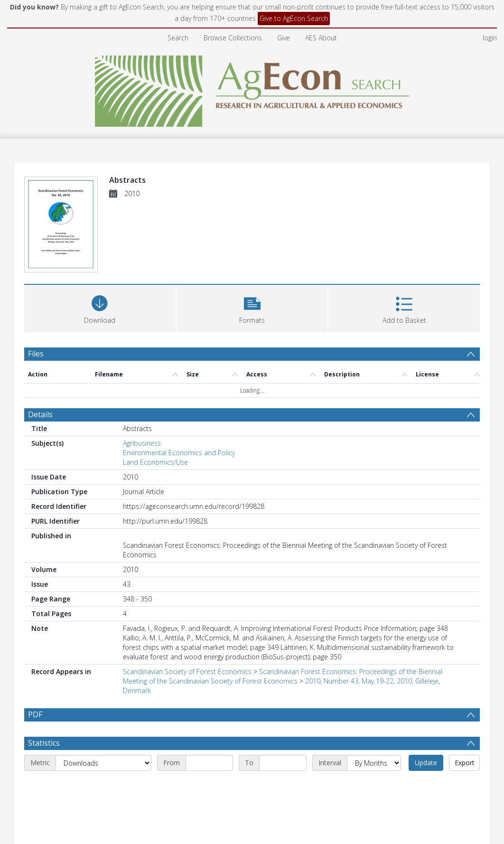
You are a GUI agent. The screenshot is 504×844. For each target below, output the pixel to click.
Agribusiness (142, 443)
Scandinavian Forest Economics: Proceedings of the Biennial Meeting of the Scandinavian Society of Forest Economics (283, 676)
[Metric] (103, 763)
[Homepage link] (252, 89)
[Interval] (374, 763)
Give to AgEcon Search (294, 18)
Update (426, 763)
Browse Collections (233, 38)
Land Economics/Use (155, 462)
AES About (321, 38)
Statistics (44, 743)
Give (284, 38)
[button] (252, 307)
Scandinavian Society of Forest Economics (187, 671)
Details (40, 414)
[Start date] (209, 763)
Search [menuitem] (178, 38)
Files (36, 354)
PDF (35, 714)
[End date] (283, 763)
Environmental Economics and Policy (179, 453)
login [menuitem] (490, 38)
